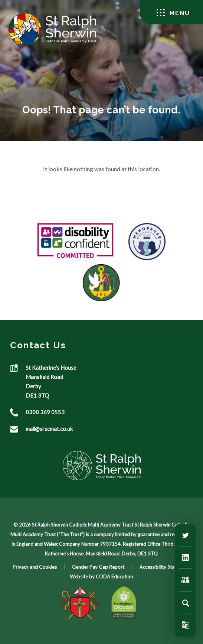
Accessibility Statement (165, 567)
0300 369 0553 (45, 412)
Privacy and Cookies (35, 567)
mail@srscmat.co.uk (49, 429)
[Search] (186, 603)
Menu (173, 13)
